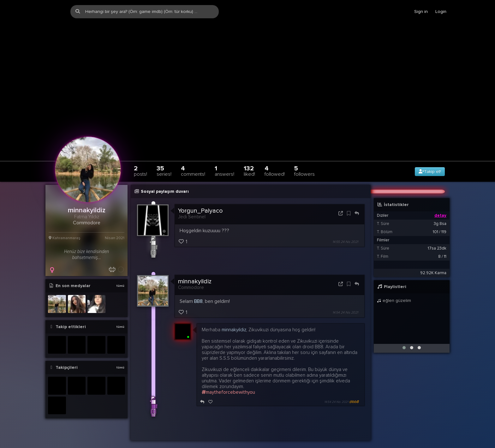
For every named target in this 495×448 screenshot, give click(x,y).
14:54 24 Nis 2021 (345, 302)
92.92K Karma (433, 262)
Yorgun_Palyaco (200, 200)
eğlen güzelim (394, 289)
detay (440, 204)
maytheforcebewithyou (228, 381)
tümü (120, 275)
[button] (404, 337)
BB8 (198, 291)
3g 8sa (440, 213)
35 (164, 160)
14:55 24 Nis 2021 (345, 231)
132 (249, 160)
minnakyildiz (195, 271)
